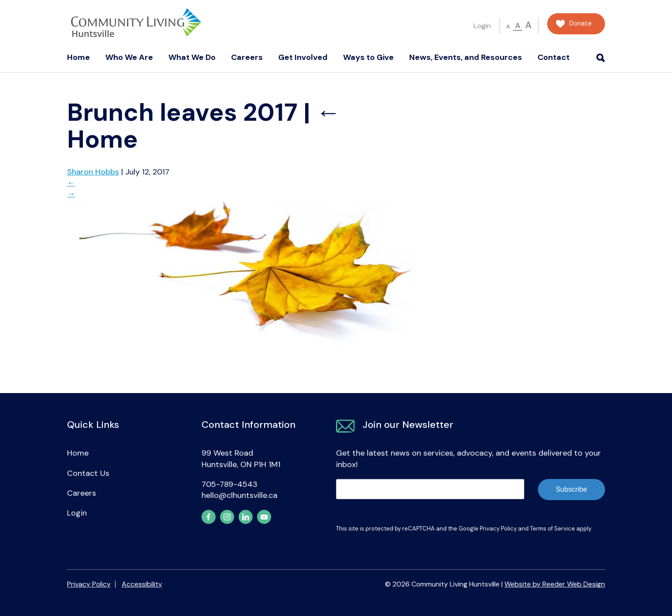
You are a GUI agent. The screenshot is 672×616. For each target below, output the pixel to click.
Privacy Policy (498, 529)
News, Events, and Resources (466, 57)
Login (482, 26)
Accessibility (142, 584)
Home (78, 57)
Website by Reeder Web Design (555, 584)
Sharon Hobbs (93, 172)
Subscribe (571, 489)
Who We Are (129, 57)
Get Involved (303, 57)
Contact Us (88, 473)
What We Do (192, 57)
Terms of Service (553, 529)
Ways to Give (368, 57)
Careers (247, 57)
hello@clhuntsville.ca (239, 495)
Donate (581, 24)
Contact (554, 57)
